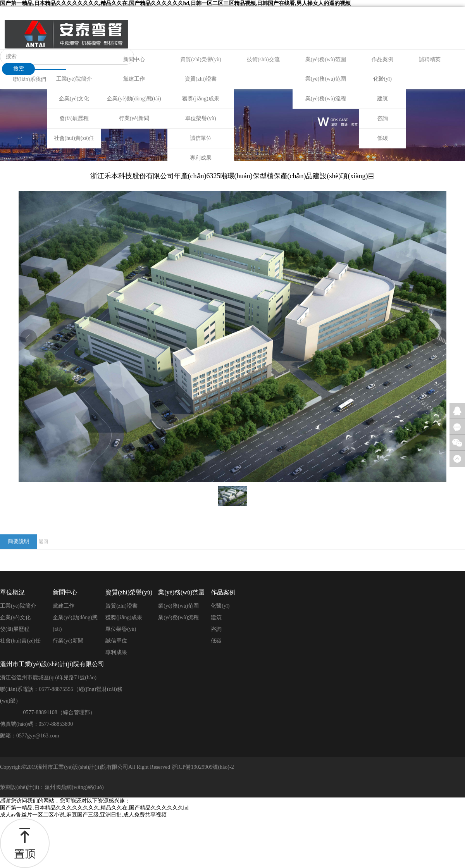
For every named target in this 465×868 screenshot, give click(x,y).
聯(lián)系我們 (29, 79)
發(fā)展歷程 (74, 118)
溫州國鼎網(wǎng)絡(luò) (74, 787)
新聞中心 (134, 59)
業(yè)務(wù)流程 (326, 99)
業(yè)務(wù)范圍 (326, 59)
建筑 (382, 99)
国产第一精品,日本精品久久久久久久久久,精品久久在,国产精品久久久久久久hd (94, 808)
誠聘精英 (430, 59)
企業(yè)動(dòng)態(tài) (134, 99)
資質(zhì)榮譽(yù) (201, 59)
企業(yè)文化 (74, 99)
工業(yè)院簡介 (74, 79)
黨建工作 (134, 79)
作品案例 (382, 59)
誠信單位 (201, 138)
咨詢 (382, 118)
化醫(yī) (382, 79)
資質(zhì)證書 (201, 79)
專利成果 (201, 158)
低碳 (382, 138)
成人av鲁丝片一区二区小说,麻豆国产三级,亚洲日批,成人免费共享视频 (83, 815)
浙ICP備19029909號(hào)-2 (203, 767)
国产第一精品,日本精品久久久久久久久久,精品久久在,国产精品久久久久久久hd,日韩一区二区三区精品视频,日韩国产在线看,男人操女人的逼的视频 (175, 3)
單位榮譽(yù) (201, 118)
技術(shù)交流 (263, 59)
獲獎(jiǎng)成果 (201, 99)
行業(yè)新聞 (134, 118)
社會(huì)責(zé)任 (74, 138)
